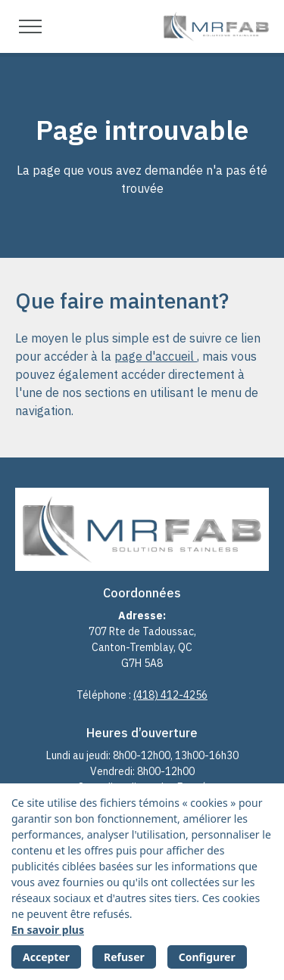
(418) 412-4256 (170, 695)
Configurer (207, 957)
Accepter (46, 957)
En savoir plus (48, 930)
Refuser (124, 957)
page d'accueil (156, 356)
